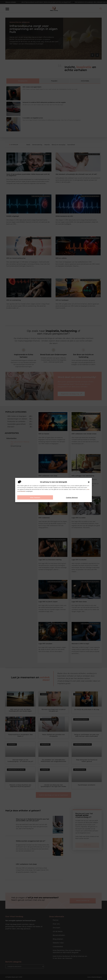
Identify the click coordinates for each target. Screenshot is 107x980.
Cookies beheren (72, 498)
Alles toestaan (35, 498)
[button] (89, 482)
